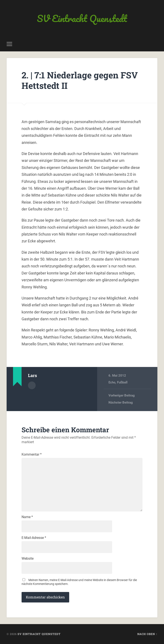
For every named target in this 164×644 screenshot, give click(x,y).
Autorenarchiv (32, 385)
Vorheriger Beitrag (122, 395)
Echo (112, 382)
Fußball (122, 382)
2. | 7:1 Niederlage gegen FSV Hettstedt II (80, 80)
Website (28, 559)
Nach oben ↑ (147, 634)
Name (27, 517)
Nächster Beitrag (121, 402)
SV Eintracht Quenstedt (82, 18)
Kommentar (32, 455)
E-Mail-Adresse (34, 538)
